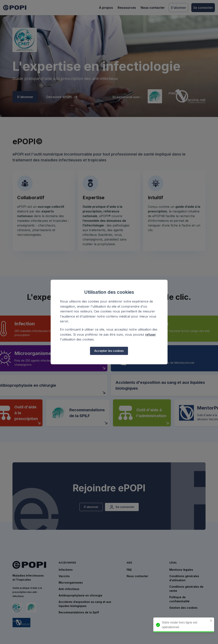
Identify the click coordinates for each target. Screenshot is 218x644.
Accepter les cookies (109, 351)
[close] (213, 621)
